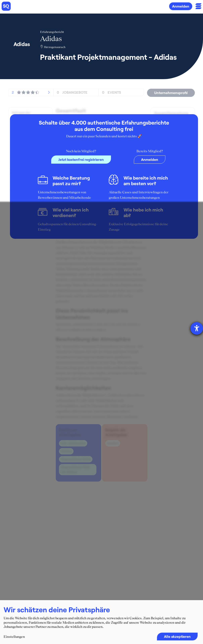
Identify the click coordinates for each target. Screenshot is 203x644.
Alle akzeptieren (177, 636)
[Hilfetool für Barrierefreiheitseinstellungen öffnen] (197, 328)
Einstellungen (14, 637)
